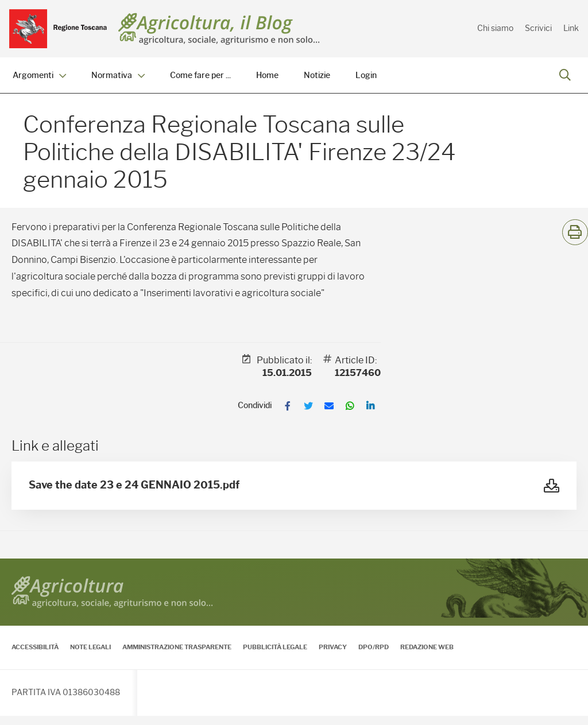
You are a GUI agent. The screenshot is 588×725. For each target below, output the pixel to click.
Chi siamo (495, 28)
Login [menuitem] (366, 75)
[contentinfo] (294, 646)
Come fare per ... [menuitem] (200, 75)
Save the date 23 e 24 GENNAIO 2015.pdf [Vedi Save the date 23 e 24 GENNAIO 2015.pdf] (134, 494)
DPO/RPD (374, 656)
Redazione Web (427, 656)
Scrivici (538, 28)
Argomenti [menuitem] (39, 75)
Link (571, 28)
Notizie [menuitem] (317, 75)
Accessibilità (35, 656)
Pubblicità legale (275, 656)
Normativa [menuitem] (118, 75)
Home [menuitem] (267, 75)
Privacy (333, 656)
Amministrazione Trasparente (177, 656)
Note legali (90, 656)
